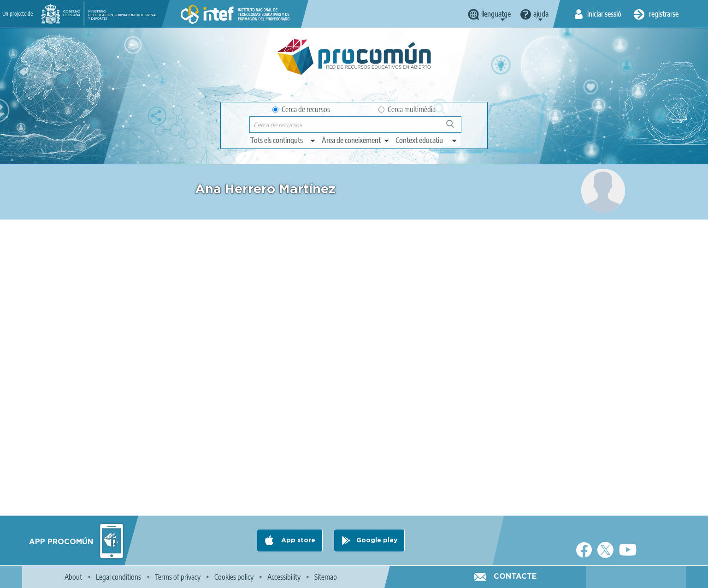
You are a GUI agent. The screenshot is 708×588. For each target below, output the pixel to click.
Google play (377, 540)
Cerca (454, 128)
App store (297, 540)
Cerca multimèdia (407, 109)
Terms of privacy (178, 577)
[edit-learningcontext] (427, 140)
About (73, 577)
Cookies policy (234, 577)
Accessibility (284, 577)
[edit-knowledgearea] (356, 140)
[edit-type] (283, 140)
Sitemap (326, 577)
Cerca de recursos (301, 109)
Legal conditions (118, 577)
